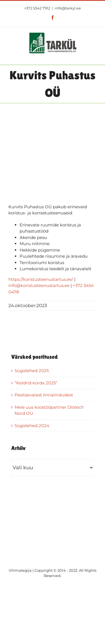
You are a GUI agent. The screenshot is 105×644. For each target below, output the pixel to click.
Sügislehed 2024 (32, 426)
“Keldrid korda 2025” (36, 383)
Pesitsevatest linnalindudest (44, 395)
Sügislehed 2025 (32, 371)
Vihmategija (20, 570)
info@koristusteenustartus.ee (39, 285)
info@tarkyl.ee (68, 8)
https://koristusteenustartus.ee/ (41, 279)
